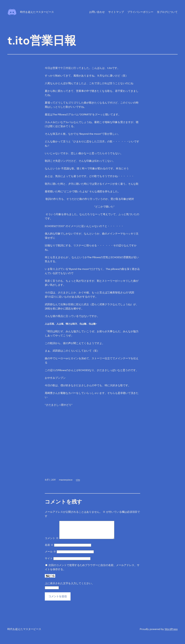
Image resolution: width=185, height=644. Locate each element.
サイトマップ (116, 12)
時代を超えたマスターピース (37, 12)
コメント (52, 542)
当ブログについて (167, 12)
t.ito (78, 480)
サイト (49, 562)
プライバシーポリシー (140, 12)
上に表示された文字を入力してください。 (70, 587)
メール (50, 555)
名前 (49, 548)
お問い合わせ (97, 12)
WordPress (171, 633)
